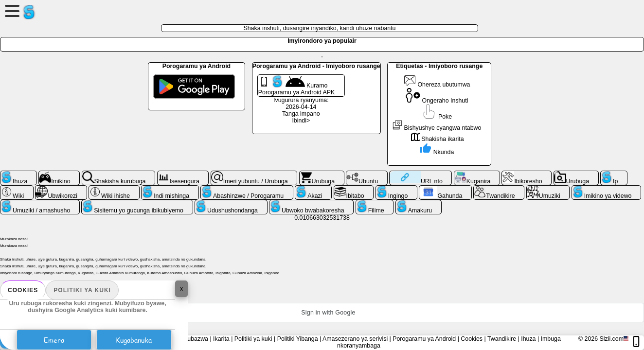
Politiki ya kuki (82, 290)
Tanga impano (301, 114)
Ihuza (528, 339)
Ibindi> (301, 121)
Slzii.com (611, 339)
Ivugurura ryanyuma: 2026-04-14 (301, 104)
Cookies (23, 290)
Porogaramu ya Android (424, 339)
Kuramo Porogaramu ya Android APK (297, 86)
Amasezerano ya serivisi (355, 339)
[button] (322, 313)
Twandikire (502, 339)
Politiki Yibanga (298, 339)
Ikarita (221, 339)
